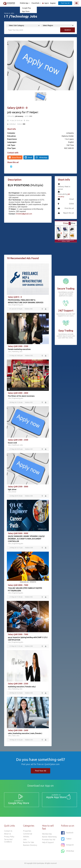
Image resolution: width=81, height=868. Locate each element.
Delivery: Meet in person (64, 188)
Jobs (12, 13)
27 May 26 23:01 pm (16, 449)
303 (24, 124)
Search (68, 30)
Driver (14, 492)
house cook (12, 443)
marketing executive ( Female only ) (22, 687)
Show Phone (15, 157)
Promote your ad (49, 841)
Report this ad (68, 213)
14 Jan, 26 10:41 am (16, 120)
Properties (27, 832)
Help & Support (48, 844)
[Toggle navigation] (76, 3)
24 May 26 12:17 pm (16, 548)
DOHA (71, 204)
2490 (30, 116)
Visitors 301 (29, 449)
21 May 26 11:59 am (16, 598)
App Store (25, 11)
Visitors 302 (29, 356)
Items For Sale (29, 844)
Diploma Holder (68, 136)
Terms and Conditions (8, 842)
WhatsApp (42, 157)
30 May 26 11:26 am (16, 403)
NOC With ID (69, 148)
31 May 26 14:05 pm (16, 356)
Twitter (66, 840)
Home (6, 13)
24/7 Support (66, 311)
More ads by (64, 195)
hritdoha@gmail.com (24, 214)
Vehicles (26, 838)
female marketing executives (19, 349)
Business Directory (30, 847)
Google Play (26, 8)
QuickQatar (40, 865)
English (71, 142)
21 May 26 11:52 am (16, 647)
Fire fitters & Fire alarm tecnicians (21, 396)
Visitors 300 (29, 309)
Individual (12, 124)
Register (53, 3)
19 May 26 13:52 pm (16, 741)
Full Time (70, 145)
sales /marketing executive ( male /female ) (25, 734)
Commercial (28, 835)
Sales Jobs (16, 737)
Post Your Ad (65, 3)
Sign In (47, 3)
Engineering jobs (18, 305)
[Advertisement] (28, 240)
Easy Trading (66, 331)
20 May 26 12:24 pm (16, 694)
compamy (70, 133)
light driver (12, 490)
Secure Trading (66, 289)
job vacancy (19, 116)
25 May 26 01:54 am (16, 496)
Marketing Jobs (17, 352)
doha (27, 120)
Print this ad (69, 208)
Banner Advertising (49, 838)
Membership (47, 835)
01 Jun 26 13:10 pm (16, 309)
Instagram (67, 846)
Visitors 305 (29, 741)
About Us (8, 835)
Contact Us (8, 832)
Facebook (67, 834)
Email (28, 157)
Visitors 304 (29, 548)
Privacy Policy (9, 838)
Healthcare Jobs (18, 445)
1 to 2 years (69, 139)
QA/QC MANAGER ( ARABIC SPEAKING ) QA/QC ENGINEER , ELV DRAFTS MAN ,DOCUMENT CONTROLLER (26, 539)
